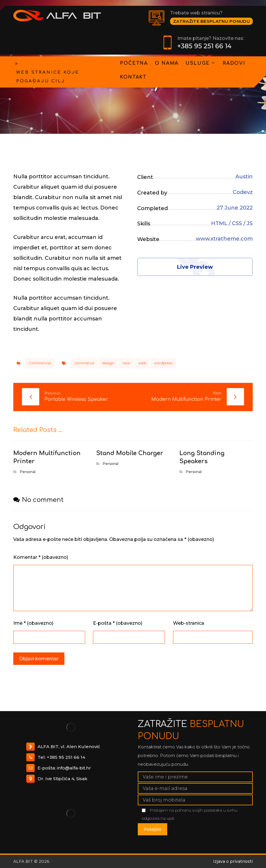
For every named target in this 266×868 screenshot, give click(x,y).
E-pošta (118, 623)
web (142, 363)
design (108, 363)
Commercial (40, 363)
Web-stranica (189, 623)
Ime (33, 623)
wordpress (163, 363)
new (126, 363)
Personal (28, 472)
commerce (84, 363)
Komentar (41, 557)
